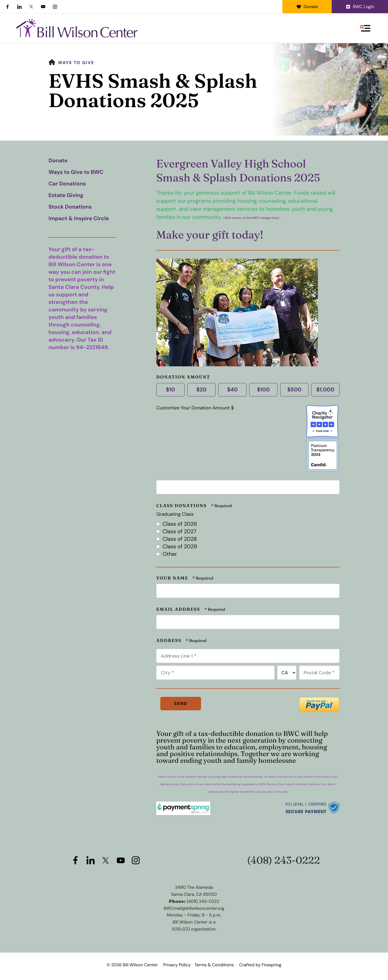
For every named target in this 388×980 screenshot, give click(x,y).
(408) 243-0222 (284, 860)
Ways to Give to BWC (76, 172)
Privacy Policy (177, 965)
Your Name (173, 578)
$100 (263, 390)
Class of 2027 (176, 532)
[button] (365, 28)
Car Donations (67, 184)
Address (170, 641)
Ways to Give (76, 63)
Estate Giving (66, 195)
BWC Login (360, 7)
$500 (294, 390)
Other (167, 554)
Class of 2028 (177, 539)
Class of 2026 (177, 524)
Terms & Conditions (214, 965)
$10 (170, 390)
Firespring (271, 965)
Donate (307, 7)
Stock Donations (70, 207)
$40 (232, 390)
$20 (201, 390)
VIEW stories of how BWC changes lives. (251, 218)
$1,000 (325, 390)
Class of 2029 (177, 547)
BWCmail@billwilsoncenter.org (194, 908)
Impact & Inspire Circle (79, 219)
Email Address (179, 609)
